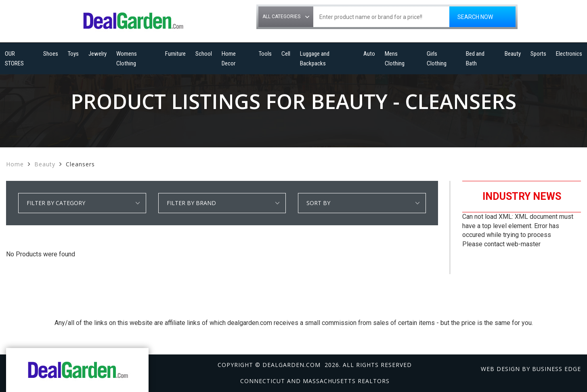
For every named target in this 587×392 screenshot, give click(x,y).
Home (15, 164)
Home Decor (229, 59)
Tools (265, 54)
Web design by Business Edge (531, 369)
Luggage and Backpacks (315, 59)
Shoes (51, 54)
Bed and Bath (475, 59)
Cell (286, 54)
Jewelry (97, 54)
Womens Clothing (127, 59)
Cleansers (80, 164)
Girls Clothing (437, 59)
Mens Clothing (395, 59)
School (204, 54)
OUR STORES (14, 59)
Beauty (513, 54)
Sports (538, 54)
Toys (73, 54)
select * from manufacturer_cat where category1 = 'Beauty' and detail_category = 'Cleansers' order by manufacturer (222, 203)
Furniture (175, 54)
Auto (369, 54)
